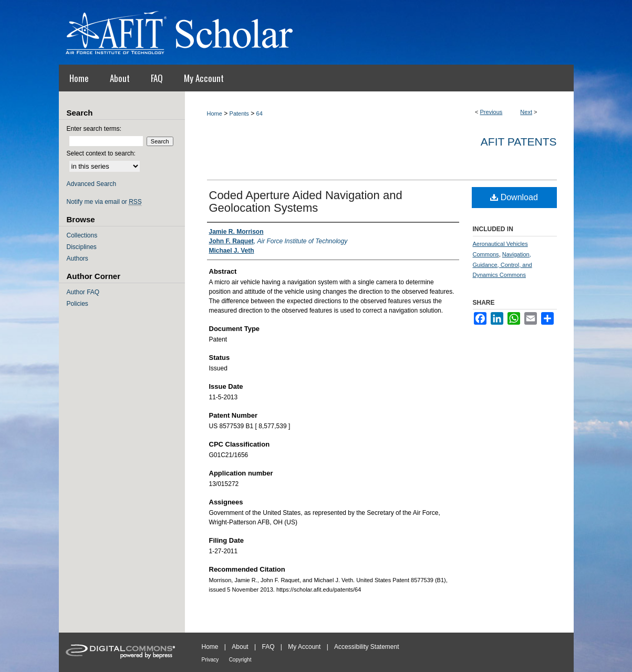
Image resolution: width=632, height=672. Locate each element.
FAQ (268, 647)
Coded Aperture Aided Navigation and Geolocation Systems (306, 201)
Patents (239, 113)
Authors (77, 259)
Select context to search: (101, 153)
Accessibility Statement (366, 647)
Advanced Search (92, 184)
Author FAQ (83, 292)
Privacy (210, 660)
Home (215, 113)
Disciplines (82, 247)
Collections (82, 235)
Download (514, 197)
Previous (491, 112)
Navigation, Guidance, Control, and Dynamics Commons (503, 265)
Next (526, 112)
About (240, 647)
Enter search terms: (94, 129)
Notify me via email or (104, 202)
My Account (304, 647)
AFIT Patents (519, 142)
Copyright (240, 660)
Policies (77, 304)
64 (260, 113)
